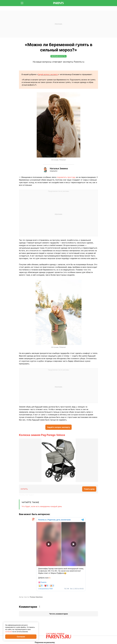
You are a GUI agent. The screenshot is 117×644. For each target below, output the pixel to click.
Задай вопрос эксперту (48, 74)
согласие (9, 632)
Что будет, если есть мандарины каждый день (42, 506)
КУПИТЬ (24, 489)
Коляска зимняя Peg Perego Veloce (42, 435)
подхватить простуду (66, 177)
